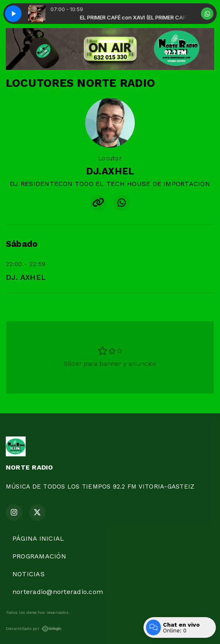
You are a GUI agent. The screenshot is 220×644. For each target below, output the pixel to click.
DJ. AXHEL (26, 277)
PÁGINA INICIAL (38, 538)
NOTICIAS (29, 574)
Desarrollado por (34, 629)
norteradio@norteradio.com (58, 592)
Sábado (22, 244)
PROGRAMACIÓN (39, 556)
